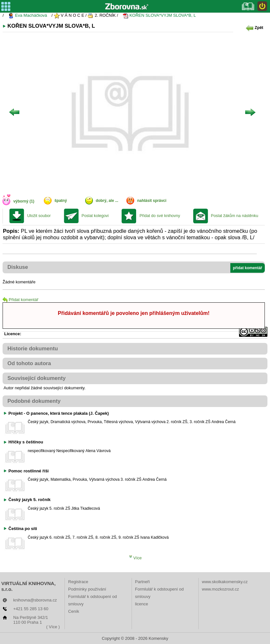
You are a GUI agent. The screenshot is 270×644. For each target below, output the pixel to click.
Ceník (74, 611)
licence (142, 604)
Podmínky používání (87, 589)
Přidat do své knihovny (160, 216)
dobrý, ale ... (107, 201)
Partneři (143, 582)
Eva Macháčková (28, 16)
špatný (61, 201)
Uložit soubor (39, 216)
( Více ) (53, 627)
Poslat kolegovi (95, 216)
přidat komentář (248, 268)
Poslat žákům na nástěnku (235, 216)
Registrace (78, 582)
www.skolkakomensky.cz (225, 582)
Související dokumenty (37, 378)
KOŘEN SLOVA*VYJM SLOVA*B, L (159, 16)
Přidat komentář (20, 300)
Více (135, 558)
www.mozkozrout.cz (220, 589)
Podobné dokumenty (34, 401)
